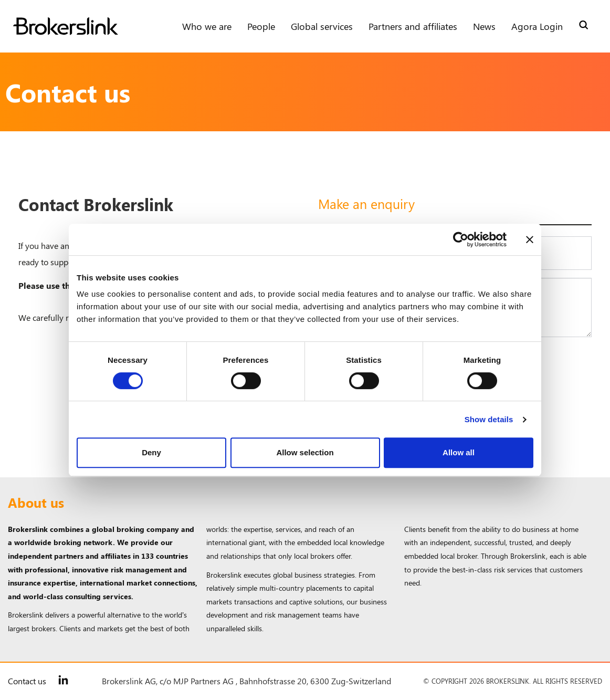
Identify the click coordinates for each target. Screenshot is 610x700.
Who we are (207, 26)
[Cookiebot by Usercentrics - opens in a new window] (461, 239)
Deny (151, 452)
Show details (489, 419)
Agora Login (537, 26)
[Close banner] (530, 239)
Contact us (27, 681)
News (484, 26)
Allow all (459, 452)
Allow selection (305, 452)
